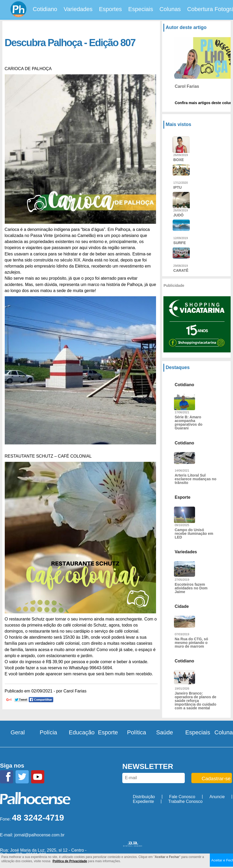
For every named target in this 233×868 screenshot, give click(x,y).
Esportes (110, 9)
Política (137, 732)
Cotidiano (45, 9)
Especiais (141, 9)
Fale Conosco (182, 797)
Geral (18, 732)
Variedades (78, 9)
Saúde (165, 732)
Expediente (143, 801)
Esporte (108, 732)
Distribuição (144, 797)
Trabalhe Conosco (185, 801)
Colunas (170, 9)
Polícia (48, 732)
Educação (82, 732)
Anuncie (217, 797)
